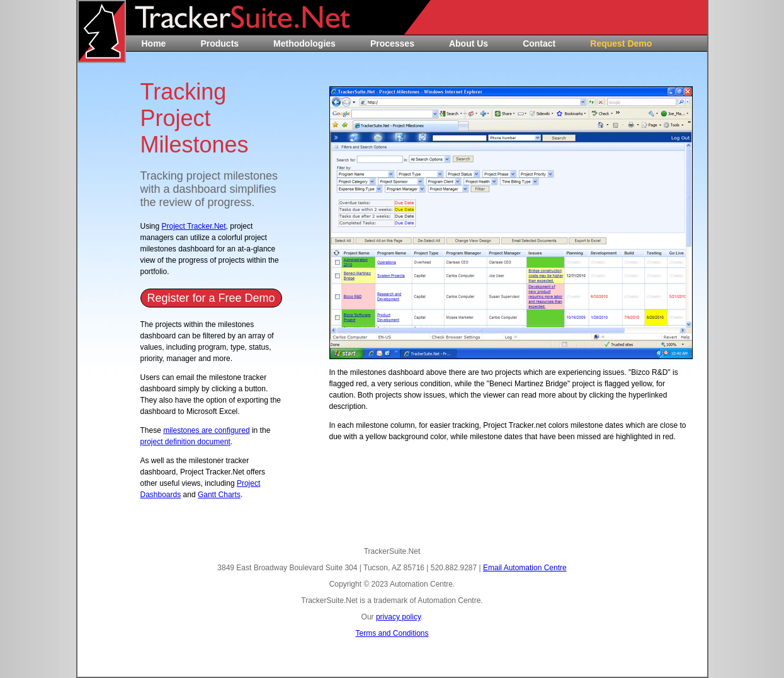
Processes (392, 43)
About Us (469, 43)
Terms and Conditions (392, 633)
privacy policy (398, 617)
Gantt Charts (219, 495)
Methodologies (304, 43)
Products (219, 43)
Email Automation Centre (525, 568)
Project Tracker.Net (194, 226)
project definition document (185, 442)
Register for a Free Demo (211, 298)
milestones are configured (206, 430)
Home (154, 43)
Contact (539, 43)
